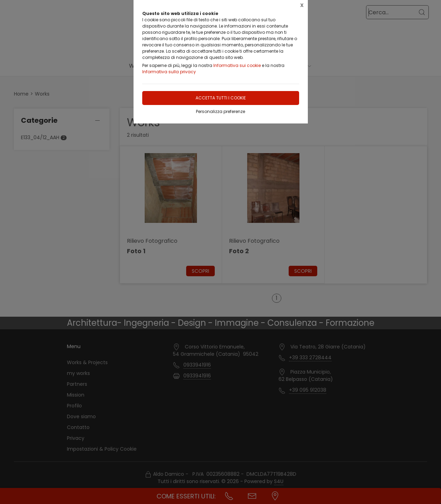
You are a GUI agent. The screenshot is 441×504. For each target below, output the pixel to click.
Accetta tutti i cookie (221, 98)
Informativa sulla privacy (169, 72)
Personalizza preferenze (220, 111)
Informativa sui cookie (237, 65)
